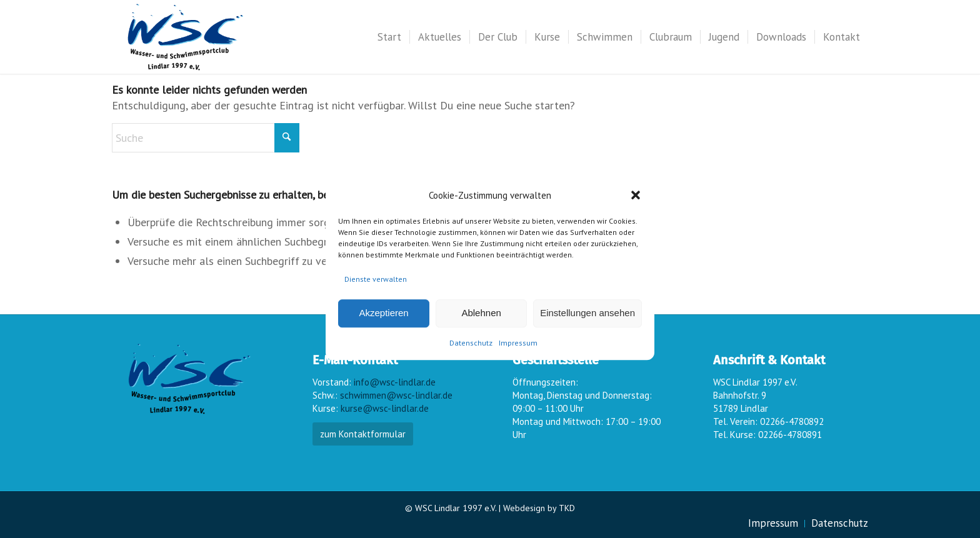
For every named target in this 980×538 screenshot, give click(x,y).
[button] (636, 195)
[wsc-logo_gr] (185, 37)
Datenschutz (471, 343)
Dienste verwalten (376, 279)
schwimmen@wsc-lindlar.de (396, 395)
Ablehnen (481, 313)
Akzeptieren (383, 313)
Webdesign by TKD (539, 508)
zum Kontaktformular (363, 434)
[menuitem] (389, 37)
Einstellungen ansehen (587, 313)
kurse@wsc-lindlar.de (385, 408)
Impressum (518, 343)
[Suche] (206, 138)
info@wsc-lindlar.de (395, 382)
